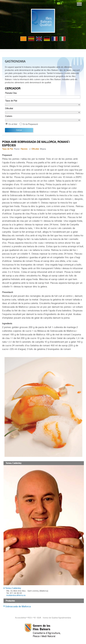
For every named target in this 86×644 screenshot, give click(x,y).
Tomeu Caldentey (13, 588)
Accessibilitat (21, 618)
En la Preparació (30, 124)
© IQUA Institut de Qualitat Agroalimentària (53, 618)
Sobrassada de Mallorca (18, 606)
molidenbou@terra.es (16, 595)
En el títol (13, 124)
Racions (24, 149)
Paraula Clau (11, 93)
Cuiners (9, 116)
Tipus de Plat (11, 101)
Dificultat (9, 108)
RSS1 (30, 618)
